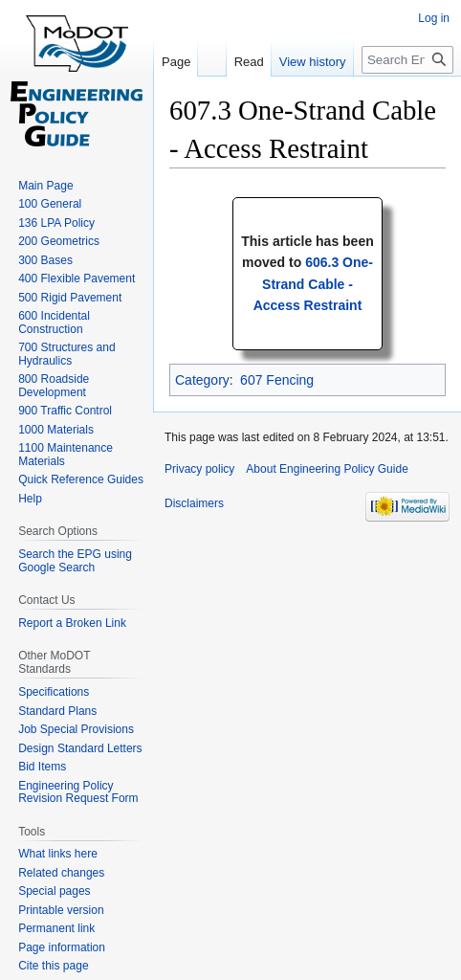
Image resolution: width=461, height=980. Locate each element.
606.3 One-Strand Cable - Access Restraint (313, 284)
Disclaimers (194, 503)
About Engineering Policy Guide (327, 469)
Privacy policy (199, 469)
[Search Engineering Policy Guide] (407, 60)
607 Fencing (277, 380)
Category (202, 380)
